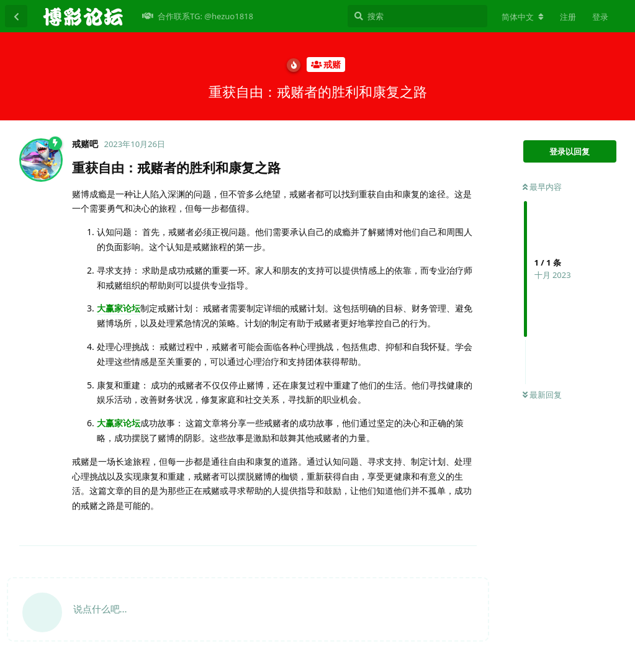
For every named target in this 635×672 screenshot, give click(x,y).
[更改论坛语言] (523, 17)
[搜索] (417, 16)
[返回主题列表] (16, 16)
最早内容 (542, 187)
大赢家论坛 (119, 308)
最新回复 (542, 395)
